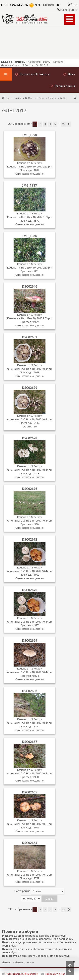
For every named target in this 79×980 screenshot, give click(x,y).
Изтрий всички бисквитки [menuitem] (20, 974)
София (49, 5)
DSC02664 (30, 843)
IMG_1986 (30, 236)
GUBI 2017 (14, 110)
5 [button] (55, 124)
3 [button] (45, 124)
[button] (69, 124)
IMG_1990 (30, 135)
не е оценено (35, 174)
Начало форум (24, 962)
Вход (74, 4)
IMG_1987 (30, 185)
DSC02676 (30, 489)
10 (35, 426)
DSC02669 (30, 640)
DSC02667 (30, 742)
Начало (7, 962)
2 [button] (40, 124)
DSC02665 (30, 792)
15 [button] (63, 124)
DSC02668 (30, 691)
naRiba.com (34, 62)
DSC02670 (30, 590)
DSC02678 (30, 438)
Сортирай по (39, 891)
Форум (46, 62)
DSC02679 (30, 388)
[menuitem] (32, 75)
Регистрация (68, 10)
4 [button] (50, 124)
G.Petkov (36, 163)
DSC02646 (30, 286)
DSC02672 (30, 539)
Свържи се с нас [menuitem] (53, 974)
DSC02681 (30, 337)
